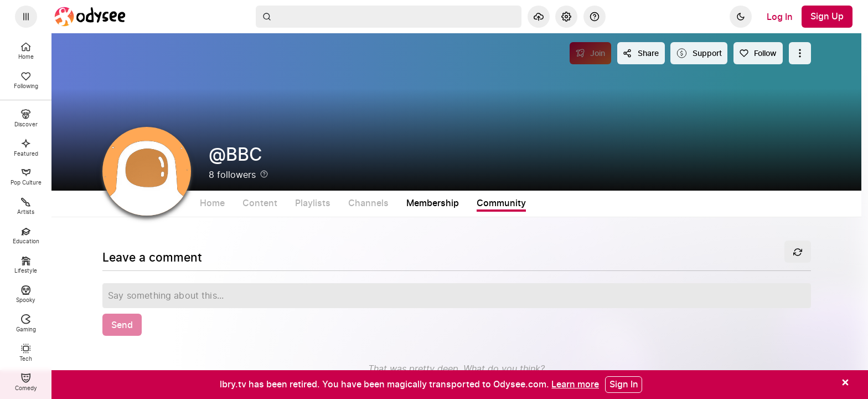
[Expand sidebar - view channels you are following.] (26, 17)
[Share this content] (641, 53)
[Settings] (566, 17)
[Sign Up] (827, 17)
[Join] (590, 53)
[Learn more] (575, 384)
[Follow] (758, 53)
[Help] (595, 17)
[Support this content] (699, 53)
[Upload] (539, 17)
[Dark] (741, 17)
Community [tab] (548, 203)
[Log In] (780, 17)
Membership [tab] (479, 203)
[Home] (90, 17)
